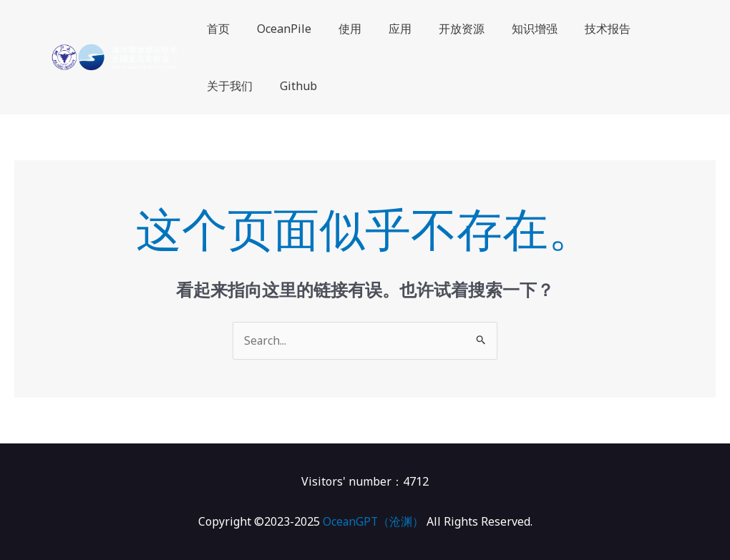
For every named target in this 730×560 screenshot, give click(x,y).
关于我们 (228, 86)
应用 (385, 29)
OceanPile (278, 29)
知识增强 (511, 29)
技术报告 (580, 29)
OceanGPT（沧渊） (373, 521)
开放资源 (442, 29)
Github (292, 86)
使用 (339, 29)
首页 (216, 29)
